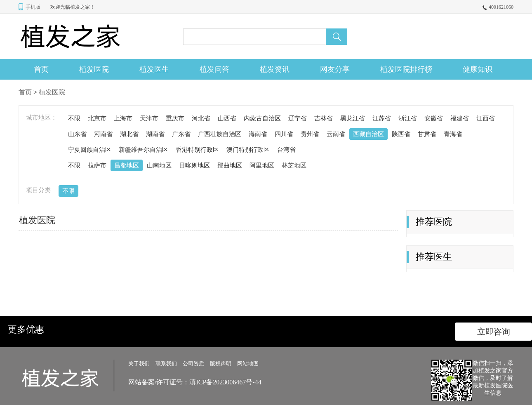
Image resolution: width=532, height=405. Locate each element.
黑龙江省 (353, 118)
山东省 (77, 134)
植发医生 (154, 69)
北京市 (97, 118)
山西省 (227, 118)
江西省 (486, 118)
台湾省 (286, 150)
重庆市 (175, 118)
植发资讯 (275, 69)
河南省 (103, 134)
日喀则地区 (194, 165)
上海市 (123, 118)
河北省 (201, 118)
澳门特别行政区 (248, 150)
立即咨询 (494, 332)
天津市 (149, 118)
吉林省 (324, 118)
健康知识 (478, 69)
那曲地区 (230, 165)
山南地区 (159, 165)
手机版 (33, 7)
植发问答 (214, 69)
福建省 (460, 118)
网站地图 (248, 364)
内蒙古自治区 (262, 118)
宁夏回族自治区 (90, 150)
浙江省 (408, 118)
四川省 (284, 134)
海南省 (258, 134)
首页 (41, 69)
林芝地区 (294, 165)
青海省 (453, 134)
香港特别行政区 (197, 150)
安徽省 (434, 118)
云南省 (336, 134)
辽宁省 (298, 118)
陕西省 (401, 134)
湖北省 (129, 134)
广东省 (181, 134)
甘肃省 (427, 134)
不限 (74, 118)
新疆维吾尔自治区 (144, 150)
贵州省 (310, 134)
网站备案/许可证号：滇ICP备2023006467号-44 (195, 382)
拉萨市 (97, 165)
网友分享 (335, 69)
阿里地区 (262, 165)
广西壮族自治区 (220, 134)
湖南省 (155, 134)
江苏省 (382, 118)
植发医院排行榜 (406, 69)
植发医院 (94, 69)
